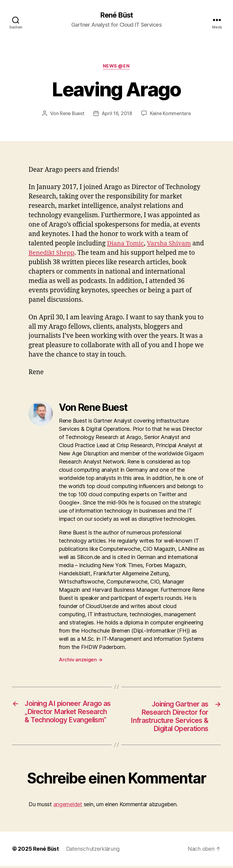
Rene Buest (71, 114)
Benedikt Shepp (65, 253)
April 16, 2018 (117, 114)
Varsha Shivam (171, 244)
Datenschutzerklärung (94, 851)
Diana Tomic (126, 244)
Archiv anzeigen (81, 660)
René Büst (116, 15)
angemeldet (68, 806)
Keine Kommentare (171, 114)
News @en (116, 67)
